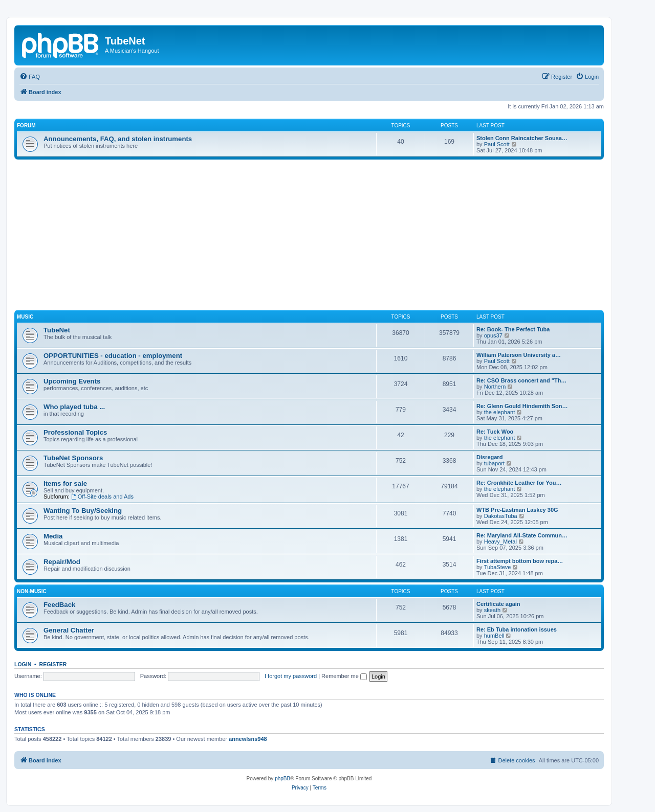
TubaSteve (498, 567)
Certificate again (498, 604)
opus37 (493, 335)
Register (53, 664)
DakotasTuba (501, 516)
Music (25, 317)
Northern (495, 387)
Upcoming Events (72, 381)
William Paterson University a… (519, 355)
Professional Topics (75, 432)
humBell (494, 636)
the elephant (500, 412)
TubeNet (57, 330)
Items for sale (65, 483)
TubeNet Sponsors (73, 458)
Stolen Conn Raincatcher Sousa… (522, 138)
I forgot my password (291, 676)
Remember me (344, 676)
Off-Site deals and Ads (102, 497)
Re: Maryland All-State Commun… (522, 535)
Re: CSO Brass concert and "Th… (521, 380)
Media (53, 536)
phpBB (282, 779)
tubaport (494, 463)
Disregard (489, 457)
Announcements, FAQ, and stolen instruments (118, 139)
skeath (492, 610)
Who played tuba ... (74, 407)
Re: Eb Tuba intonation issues (517, 629)
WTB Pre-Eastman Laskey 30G (517, 510)
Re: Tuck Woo (495, 432)
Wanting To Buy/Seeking (83, 511)
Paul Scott (497, 144)
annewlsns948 (248, 739)
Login (23, 664)
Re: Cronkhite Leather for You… (519, 483)
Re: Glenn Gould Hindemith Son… (522, 406)
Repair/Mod (62, 562)
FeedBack (59, 605)
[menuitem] (30, 77)
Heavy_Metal (500, 542)
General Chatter (69, 630)
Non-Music (32, 591)
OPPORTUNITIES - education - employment (113, 356)
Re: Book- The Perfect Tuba (513, 329)
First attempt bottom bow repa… (520, 561)
